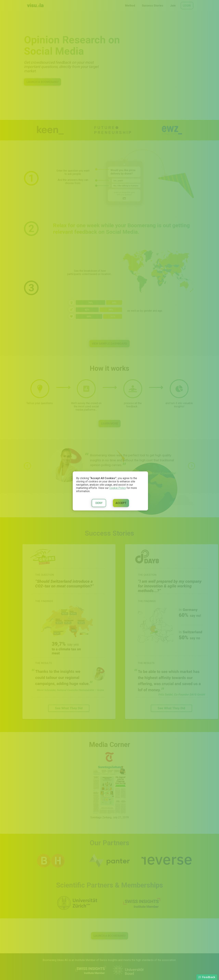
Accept (121, 503)
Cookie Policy (118, 488)
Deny (99, 503)
